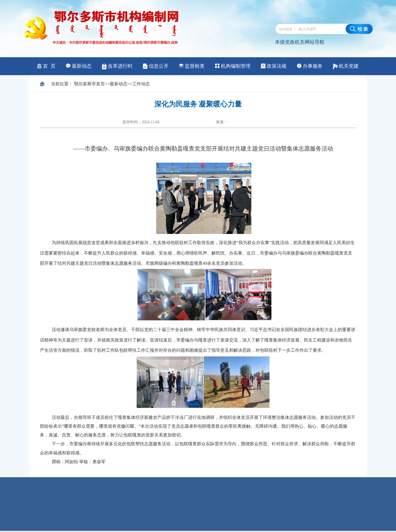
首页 (100, 84)
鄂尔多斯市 (85, 84)
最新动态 (119, 84)
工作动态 (141, 84)
